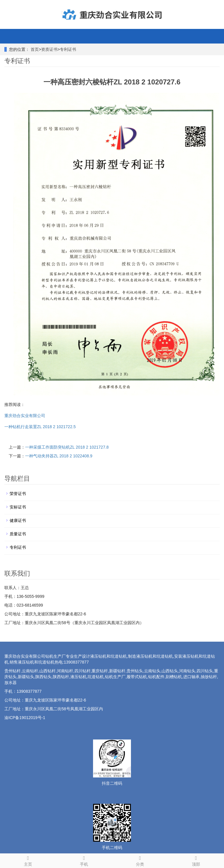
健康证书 (18, 520)
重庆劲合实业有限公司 (25, 416)
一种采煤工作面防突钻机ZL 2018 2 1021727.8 (67, 447)
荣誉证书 (18, 494)
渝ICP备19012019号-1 (25, 718)
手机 (84, 860)
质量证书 (18, 534)
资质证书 (49, 49)
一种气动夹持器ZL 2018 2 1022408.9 (59, 456)
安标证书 (18, 507)
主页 (28, 860)
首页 (35, 49)
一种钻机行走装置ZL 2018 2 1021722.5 (40, 427)
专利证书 (68, 49)
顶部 (196, 860)
